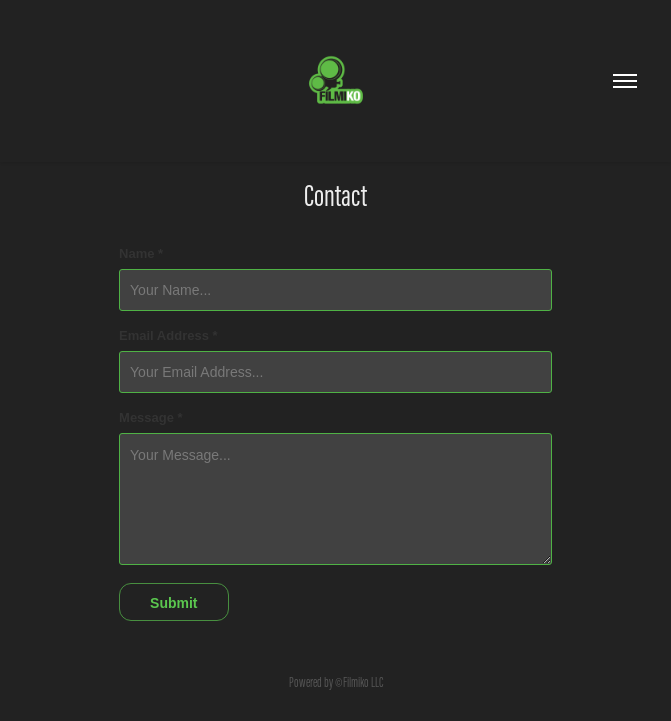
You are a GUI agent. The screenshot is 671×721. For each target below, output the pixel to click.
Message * (151, 418)
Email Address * (168, 336)
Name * (141, 254)
